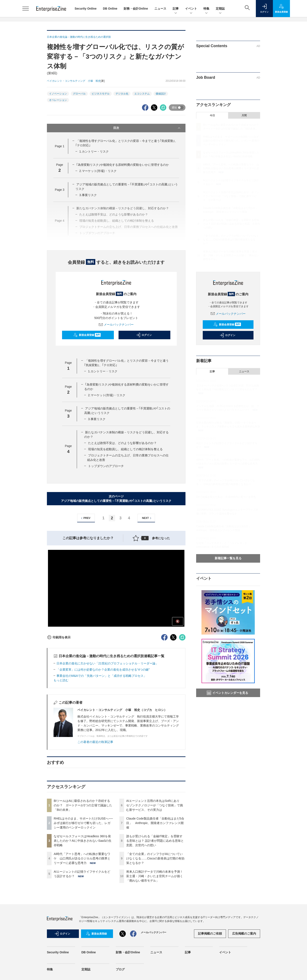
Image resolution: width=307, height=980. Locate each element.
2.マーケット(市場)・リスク (98, 171)
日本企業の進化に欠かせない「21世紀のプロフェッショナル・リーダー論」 (107, 663)
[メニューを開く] (26, 9)
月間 (244, 115)
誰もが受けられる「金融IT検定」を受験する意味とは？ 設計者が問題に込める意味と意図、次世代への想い (155, 841)
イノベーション (58, 94)
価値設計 (161, 94)
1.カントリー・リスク (94, 151)
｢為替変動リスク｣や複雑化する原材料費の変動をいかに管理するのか (123, 165)
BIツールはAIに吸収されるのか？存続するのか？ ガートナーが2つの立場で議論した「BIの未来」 (83, 805)
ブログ (120, 969)
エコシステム (142, 94)
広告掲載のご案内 (244, 933)
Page (59, 146)
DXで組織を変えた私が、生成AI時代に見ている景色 (226, 497)
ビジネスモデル (101, 94)
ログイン (144, 335)
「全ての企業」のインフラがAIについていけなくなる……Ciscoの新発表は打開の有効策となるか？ (155, 858)
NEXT (147, 518)
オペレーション (58, 100)
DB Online (110, 9)
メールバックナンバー (116, 325)
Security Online (86, 9)
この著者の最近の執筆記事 (95, 742)
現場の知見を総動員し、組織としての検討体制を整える (125, 449)
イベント (191, 9)
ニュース (160, 9)
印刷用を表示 (59, 637)
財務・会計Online (136, 9)
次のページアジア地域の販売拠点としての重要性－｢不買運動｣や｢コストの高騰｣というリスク (116, 499)
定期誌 (220, 9)
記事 (176, 9)
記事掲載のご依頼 (210, 933)
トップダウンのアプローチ (106, 466)
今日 (212, 115)
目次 (147, 128)
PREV (85, 518)
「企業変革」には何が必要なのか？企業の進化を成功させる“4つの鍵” (103, 670)
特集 (206, 9)
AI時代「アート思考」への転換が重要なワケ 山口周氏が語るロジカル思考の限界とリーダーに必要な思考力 (82, 858)
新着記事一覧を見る (228, 558)
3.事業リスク (88, 195)
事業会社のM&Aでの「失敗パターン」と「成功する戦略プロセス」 (101, 676)
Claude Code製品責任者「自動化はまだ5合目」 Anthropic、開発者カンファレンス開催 (155, 823)
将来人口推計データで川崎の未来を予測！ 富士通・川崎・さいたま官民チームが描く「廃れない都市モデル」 (155, 876)
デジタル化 (122, 94)
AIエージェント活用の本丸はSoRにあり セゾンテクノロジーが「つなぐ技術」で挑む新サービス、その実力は (155, 805)
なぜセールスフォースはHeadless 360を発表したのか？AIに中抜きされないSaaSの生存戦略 (83, 841)
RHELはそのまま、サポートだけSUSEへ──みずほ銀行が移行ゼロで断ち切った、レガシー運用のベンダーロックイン (83, 823)
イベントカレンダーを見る (227, 693)
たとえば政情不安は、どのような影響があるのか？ (122, 443)
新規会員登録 (87, 335)
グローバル (79, 94)
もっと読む (61, 680)
